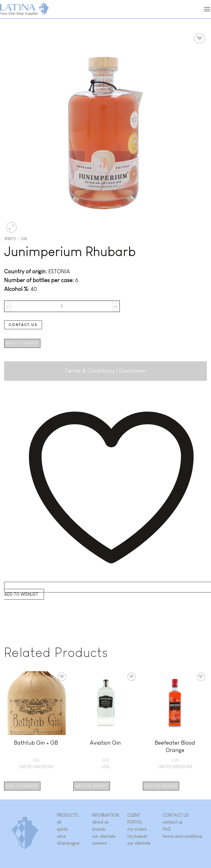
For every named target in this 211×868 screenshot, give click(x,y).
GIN (24, 239)
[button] (207, 9)
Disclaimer (133, 371)
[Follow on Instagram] (166, 845)
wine (61, 836)
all (59, 822)
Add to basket (22, 343)
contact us (172, 822)
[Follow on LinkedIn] (183, 845)
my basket (137, 836)
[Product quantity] (62, 306)
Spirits (10, 239)
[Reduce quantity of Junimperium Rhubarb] (8, 306)
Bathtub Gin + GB (36, 743)
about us (100, 822)
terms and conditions (182, 836)
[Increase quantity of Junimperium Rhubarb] (116, 306)
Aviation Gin (105, 743)
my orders (137, 829)
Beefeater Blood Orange (175, 746)
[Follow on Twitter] (175, 845)
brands (99, 829)
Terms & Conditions (90, 371)
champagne (68, 843)
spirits (63, 829)
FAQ (166, 829)
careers (99, 843)
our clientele (104, 836)
